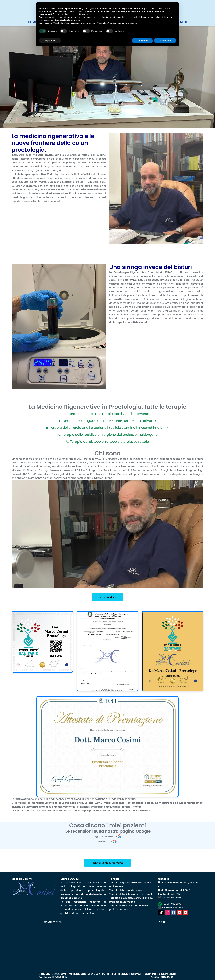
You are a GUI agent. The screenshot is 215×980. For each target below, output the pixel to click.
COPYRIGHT (169, 974)
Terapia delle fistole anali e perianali (131, 894)
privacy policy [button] (145, 8)
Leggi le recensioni (108, 836)
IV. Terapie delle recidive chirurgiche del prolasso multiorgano (107, 435)
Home (32, 22)
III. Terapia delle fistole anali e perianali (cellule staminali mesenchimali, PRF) (107, 428)
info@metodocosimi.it (172, 907)
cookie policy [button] (82, 14)
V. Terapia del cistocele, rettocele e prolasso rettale (108, 442)
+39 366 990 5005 (170, 898)
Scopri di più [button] (50, 41)
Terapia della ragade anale (126, 890)
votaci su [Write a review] (108, 841)
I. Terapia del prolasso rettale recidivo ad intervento (107, 414)
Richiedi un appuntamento (107, 863)
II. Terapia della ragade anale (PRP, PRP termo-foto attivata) (107, 421)
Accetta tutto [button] (165, 41)
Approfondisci (107, 597)
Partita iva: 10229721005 (53, 977)
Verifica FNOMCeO (162, 977)
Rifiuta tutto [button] (142, 41)
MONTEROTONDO (53, 922)
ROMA (162, 922)
